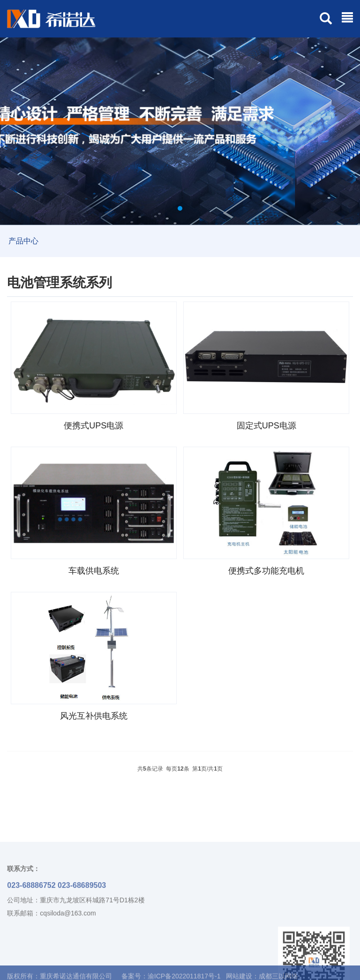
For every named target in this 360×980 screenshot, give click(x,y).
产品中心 (23, 241)
